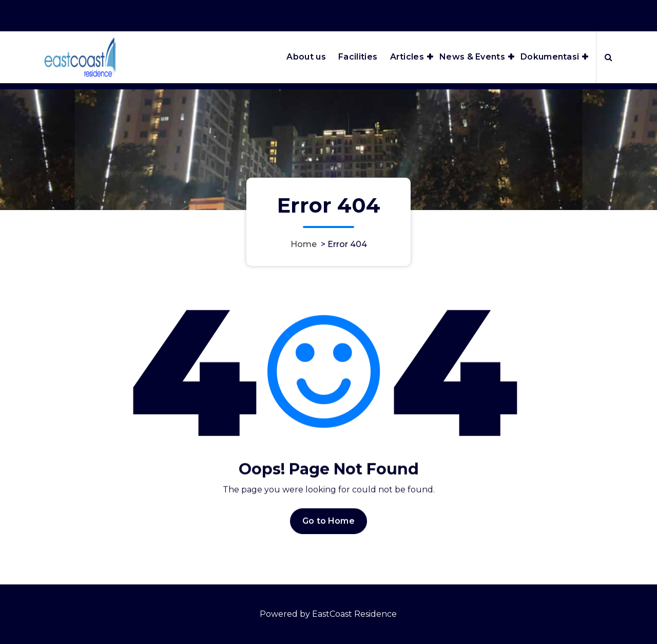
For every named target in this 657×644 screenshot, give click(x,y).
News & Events (472, 57)
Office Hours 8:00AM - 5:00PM (483, 14)
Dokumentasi (550, 57)
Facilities (358, 57)
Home (304, 244)
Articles (407, 57)
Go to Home (328, 528)
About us (306, 57)
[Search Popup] (608, 57)
